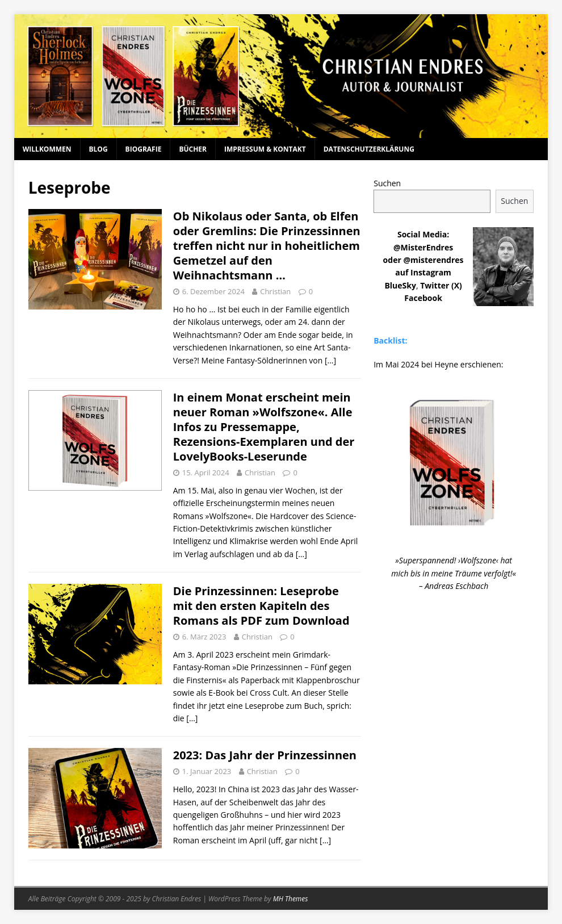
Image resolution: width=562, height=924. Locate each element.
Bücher (193, 149)
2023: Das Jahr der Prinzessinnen (265, 755)
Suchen (387, 183)
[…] (330, 360)
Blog (98, 149)
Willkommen (47, 149)
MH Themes (291, 899)
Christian (275, 291)
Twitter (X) (441, 285)
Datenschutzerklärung (369, 149)
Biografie (144, 149)
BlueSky (400, 285)
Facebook (423, 298)
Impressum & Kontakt (265, 149)
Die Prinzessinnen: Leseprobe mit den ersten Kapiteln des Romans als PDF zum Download (261, 606)
